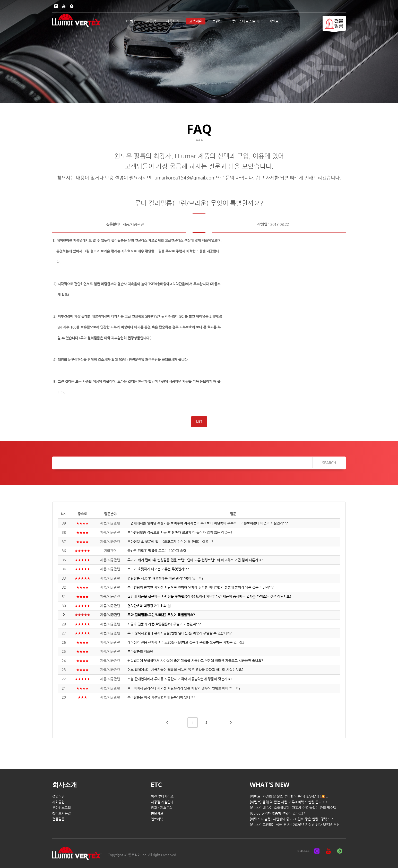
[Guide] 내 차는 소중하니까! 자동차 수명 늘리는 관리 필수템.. (294, 808)
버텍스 (131, 21)
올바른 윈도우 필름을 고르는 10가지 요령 (157, 551)
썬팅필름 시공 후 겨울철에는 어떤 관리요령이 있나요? (165, 578)
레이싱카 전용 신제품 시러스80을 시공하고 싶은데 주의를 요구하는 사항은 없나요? (186, 642)
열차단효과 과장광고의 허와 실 (149, 606)
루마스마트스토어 (245, 21)
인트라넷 (157, 819)
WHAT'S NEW (270, 784)
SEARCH (329, 463)
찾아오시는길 (62, 813)
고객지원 (196, 21)
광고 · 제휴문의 (162, 808)
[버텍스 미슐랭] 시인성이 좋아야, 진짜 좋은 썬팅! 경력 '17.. (292, 819)
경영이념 (58, 796)
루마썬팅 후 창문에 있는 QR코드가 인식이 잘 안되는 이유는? (170, 542)
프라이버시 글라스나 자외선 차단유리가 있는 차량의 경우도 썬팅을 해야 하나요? (184, 688)
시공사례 (172, 21)
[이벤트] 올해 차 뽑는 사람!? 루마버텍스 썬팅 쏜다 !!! (288, 802)
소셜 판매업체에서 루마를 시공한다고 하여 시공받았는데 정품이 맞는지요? (180, 679)
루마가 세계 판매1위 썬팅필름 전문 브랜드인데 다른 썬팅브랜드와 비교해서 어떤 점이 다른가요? (195, 560)
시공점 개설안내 (162, 802)
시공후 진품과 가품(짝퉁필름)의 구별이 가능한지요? (164, 624)
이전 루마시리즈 (162, 796)
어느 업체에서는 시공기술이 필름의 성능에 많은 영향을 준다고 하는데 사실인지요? (185, 670)
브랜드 (217, 21)
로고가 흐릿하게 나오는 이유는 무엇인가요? (158, 569)
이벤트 (274, 21)
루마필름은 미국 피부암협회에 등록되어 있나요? (161, 697)
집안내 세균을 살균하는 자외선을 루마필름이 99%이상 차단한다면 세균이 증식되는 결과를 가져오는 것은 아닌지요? (209, 596)
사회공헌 (58, 802)
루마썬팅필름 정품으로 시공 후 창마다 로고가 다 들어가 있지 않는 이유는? (180, 532)
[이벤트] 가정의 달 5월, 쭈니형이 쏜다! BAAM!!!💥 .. (289, 796)
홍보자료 (157, 813)
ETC (156, 784)
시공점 (151, 21)
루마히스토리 (62, 808)
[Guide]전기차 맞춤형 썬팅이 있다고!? (277, 813)
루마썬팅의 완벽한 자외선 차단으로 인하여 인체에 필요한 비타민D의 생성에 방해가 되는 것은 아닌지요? (201, 587)
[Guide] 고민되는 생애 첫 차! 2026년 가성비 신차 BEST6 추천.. (296, 825)
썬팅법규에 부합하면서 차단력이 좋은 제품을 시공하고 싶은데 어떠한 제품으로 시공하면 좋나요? (195, 661)
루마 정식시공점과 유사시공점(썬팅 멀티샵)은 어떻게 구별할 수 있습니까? (180, 633)
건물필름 (58, 819)
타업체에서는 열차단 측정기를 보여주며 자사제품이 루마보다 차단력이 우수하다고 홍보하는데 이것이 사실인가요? (208, 523)
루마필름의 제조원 (140, 651)
